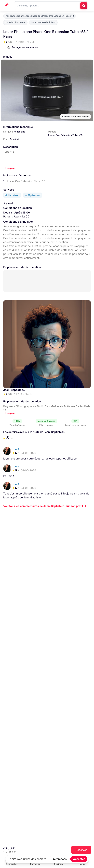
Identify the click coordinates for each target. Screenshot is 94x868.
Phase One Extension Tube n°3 (65, 135)
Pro (25, 581)
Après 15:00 (22, 213)
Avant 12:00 (22, 216)
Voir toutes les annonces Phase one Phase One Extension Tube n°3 (40, 16)
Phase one (19, 132)
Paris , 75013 (11, 579)
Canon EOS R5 (79, 576)
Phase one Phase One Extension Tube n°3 (28, 650)
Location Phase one (15, 22)
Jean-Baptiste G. (14, 390)
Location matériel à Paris (43, 22)
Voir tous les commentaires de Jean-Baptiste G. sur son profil (43, 506)
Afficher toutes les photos (75, 116)
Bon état (14, 139)
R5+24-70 (11, 576)
